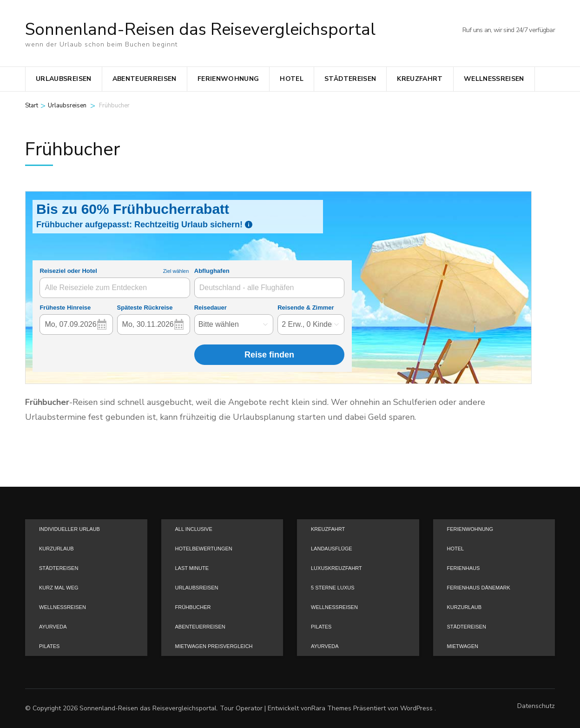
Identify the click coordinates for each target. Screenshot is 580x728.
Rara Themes (331, 708)
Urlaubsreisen (64, 79)
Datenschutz (536, 706)
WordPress (416, 708)
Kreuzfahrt (420, 79)
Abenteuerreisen (145, 79)
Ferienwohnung (228, 79)
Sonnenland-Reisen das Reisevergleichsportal (200, 30)
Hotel (292, 79)
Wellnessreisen (494, 79)
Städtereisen (350, 79)
